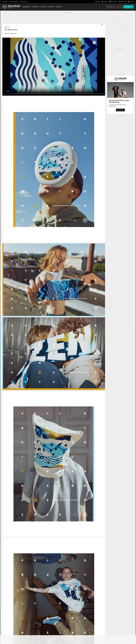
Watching (123, 2)
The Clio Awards (14, 2)
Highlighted (26, 7)
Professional (35, 7)
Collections (51, 7)
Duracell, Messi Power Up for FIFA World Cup (119, 101)
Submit (131, 2)
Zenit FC (7, 27)
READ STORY (120, 110)
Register (105, 2)
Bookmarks (114, 2)
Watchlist (59, 7)
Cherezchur (13, 33)
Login (98, 2)
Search (128, 7)
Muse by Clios (24, 2)
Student (43, 7)
